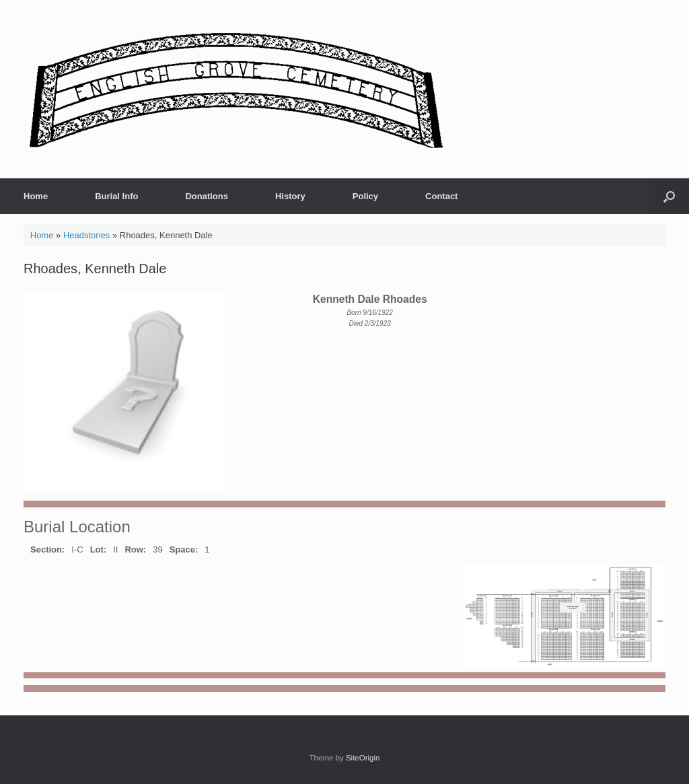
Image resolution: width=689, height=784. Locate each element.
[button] (669, 196)
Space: (184, 549)
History (290, 196)
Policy (365, 196)
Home (36, 196)
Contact (441, 196)
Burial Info (116, 196)
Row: (135, 549)
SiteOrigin (363, 758)
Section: (47, 549)
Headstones (86, 235)
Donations (207, 196)
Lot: (99, 549)
